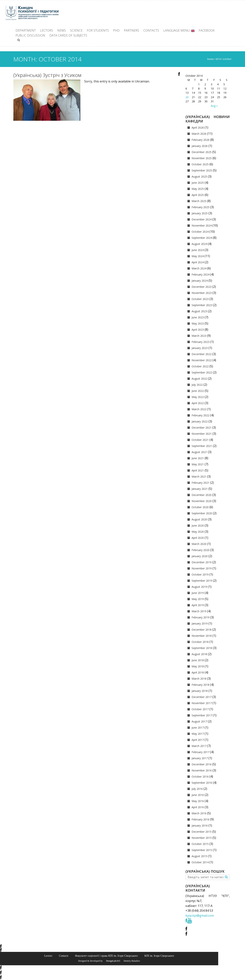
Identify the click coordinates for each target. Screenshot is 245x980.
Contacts (151, 30)
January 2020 (200, 556)
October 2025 (200, 164)
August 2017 (199, 721)
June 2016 (198, 795)
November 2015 (202, 838)
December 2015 (202, 832)
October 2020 (200, 507)
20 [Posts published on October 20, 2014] (187, 97)
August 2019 (199, 587)
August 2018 (199, 654)
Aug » (214, 106)
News (62, 30)
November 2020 (202, 501)
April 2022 (198, 403)
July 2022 (197, 385)
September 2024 (202, 238)
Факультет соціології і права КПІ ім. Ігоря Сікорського (106, 956)
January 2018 (200, 691)
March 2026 (199, 134)
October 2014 (200, 862)
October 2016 (200, 777)
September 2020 (202, 513)
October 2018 (200, 642)
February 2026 (200, 140)
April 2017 (198, 740)
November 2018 (202, 636)
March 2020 (199, 544)
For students (98, 30)
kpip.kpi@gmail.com (200, 916)
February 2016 (200, 819)
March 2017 (199, 746)
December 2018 (202, 630)
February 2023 (200, 342)
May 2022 (198, 397)
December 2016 (202, 764)
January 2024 (200, 281)
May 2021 (198, 464)
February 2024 (200, 274)
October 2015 (200, 844)
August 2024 (199, 244)
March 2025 (199, 201)
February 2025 (200, 207)
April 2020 (198, 538)
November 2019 (202, 568)
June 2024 (198, 250)
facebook (207, 30)
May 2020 (198, 532)
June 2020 (198, 525)
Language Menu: (179, 30)
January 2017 (200, 758)
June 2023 (198, 317)
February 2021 (200, 483)
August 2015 (199, 856)
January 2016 (200, 825)
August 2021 (199, 452)
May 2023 (198, 323)
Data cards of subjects (68, 35)
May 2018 (198, 666)
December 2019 (202, 562)
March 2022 (199, 409)
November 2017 (202, 703)
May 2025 (198, 189)
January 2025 (200, 213)
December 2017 (202, 697)
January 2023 (200, 348)
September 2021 (202, 446)
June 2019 (198, 593)
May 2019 (198, 599)
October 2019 (200, 574)
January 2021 (200, 489)
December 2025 (202, 152)
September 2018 (202, 648)
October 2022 (200, 366)
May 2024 (198, 256)
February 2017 (200, 752)
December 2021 (202, 428)
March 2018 (199, 679)
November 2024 (202, 225)
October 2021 (200, 440)
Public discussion (30, 35)
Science (76, 30)
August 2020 (199, 519)
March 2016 (199, 813)
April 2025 (198, 195)
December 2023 (202, 287)
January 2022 (200, 421)
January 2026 (200, 146)
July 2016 (197, 789)
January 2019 (200, 623)
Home (210, 59)
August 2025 (199, 177)
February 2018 (200, 685)
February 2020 (200, 550)
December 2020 (202, 495)
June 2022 (198, 391)
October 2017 (200, 709)
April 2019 (198, 605)
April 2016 (198, 807)
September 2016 (202, 783)
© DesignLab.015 (112, 961)
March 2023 (199, 336)
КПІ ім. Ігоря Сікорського (159, 956)
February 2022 (200, 415)
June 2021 (198, 458)
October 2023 (200, 299)
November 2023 (202, 293)
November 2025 (202, 158)
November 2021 (202, 434)
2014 (218, 59)
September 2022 (202, 372)
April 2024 (198, 262)
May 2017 (198, 734)
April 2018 (198, 672)
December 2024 (202, 219)
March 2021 (199, 477)
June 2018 (198, 660)
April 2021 (198, 470)
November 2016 (202, 770)
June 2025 (198, 183)
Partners (131, 30)
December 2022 (202, 354)
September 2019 (202, 581)
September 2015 (202, 850)
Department (26, 30)
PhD (116, 30)
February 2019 (200, 617)
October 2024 (200, 232)
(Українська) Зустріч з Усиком (47, 75)
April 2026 (198, 128)
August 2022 (199, 379)
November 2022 (202, 360)
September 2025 (202, 170)
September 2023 (202, 305)
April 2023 (198, 330)
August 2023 (199, 311)
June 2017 (198, 728)
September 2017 (202, 715)
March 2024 (199, 268)
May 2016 (198, 801)
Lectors (47, 30)
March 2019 (199, 611)
